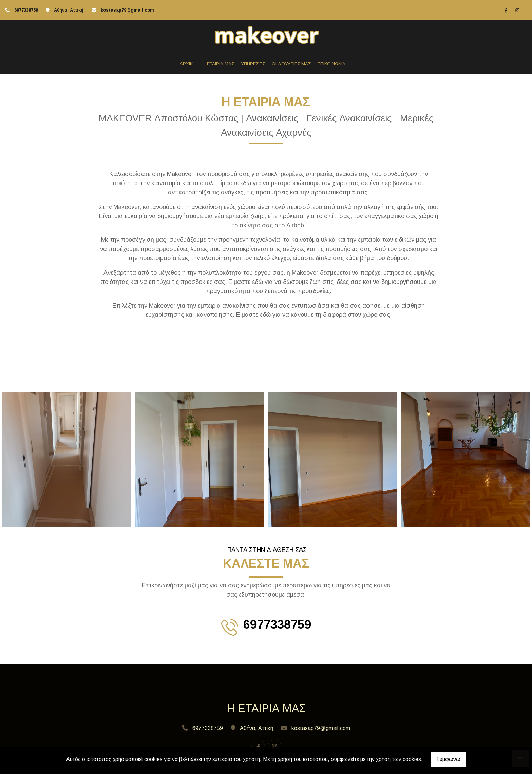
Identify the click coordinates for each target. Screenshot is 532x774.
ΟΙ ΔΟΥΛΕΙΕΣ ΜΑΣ (291, 64)
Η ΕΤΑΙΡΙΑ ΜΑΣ (218, 64)
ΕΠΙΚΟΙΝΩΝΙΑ (331, 64)
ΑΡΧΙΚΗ (188, 64)
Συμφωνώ (448, 759)
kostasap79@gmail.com (127, 10)
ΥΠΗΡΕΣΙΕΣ (253, 64)
